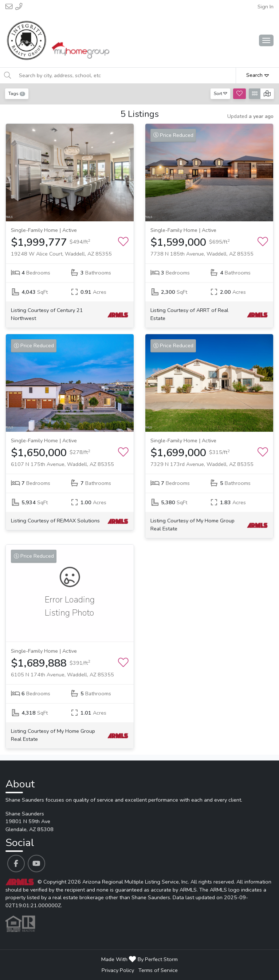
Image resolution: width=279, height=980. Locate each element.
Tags (17, 93)
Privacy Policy (118, 970)
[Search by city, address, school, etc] (125, 75)
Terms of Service (158, 970)
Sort (221, 93)
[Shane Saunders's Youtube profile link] (36, 864)
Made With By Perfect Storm (139, 959)
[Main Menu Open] (266, 40)
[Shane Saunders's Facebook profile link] (16, 864)
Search (258, 75)
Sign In (266, 7)
